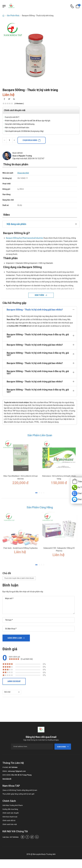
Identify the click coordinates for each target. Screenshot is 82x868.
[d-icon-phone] (72, 6)
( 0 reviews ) (19, 104)
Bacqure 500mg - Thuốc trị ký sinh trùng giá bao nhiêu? (35, 310)
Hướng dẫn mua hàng (10, 809)
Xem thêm (40, 295)
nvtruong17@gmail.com (17, 771)
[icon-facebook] (4, 99)
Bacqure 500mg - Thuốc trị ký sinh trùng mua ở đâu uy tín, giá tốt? (38, 336)
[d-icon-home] (3, 16)
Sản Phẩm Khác (13, 16)
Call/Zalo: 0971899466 (10, 837)
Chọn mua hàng (30, 140)
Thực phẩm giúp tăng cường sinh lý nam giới (18, 794)
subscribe (63, 747)
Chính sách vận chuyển (11, 813)
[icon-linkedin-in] (14, 99)
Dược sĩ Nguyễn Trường (22, 156)
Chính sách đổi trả (9, 820)
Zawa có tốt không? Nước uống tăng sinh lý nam (20, 790)
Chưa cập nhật (23, 173)
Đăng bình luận (15, 638)
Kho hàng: (7, 775)
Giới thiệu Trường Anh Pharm (13, 805)
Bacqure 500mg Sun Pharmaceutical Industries (25, 238)
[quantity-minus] (4, 140)
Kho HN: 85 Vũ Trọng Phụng (21, 775)
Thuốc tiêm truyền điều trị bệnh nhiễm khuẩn (19, 578)
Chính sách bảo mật (10, 824)
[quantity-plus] (14, 140)
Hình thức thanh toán (10, 817)
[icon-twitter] (9, 99)
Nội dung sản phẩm (16, 224)
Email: (5, 771)
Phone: (5, 767)
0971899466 (13, 767)
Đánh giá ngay (14, 681)
